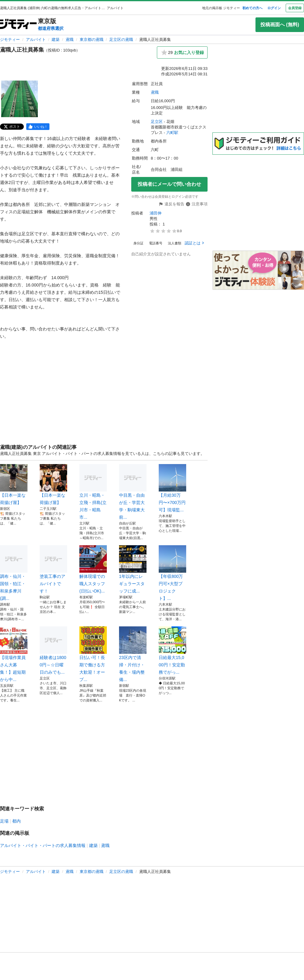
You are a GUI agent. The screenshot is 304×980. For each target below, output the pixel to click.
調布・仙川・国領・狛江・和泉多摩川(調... (14, 573)
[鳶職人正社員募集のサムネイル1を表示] (20, 99)
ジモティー (10, 40)
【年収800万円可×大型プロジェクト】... (172, 573)
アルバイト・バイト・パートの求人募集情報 (43, 845)
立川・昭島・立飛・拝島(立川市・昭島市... (93, 492)
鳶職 (70, 40)
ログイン (274, 8)
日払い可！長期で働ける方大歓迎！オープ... (93, 654)
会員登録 (295, 8)
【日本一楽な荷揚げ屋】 (14, 485)
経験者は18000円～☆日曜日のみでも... (53, 650)
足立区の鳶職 (121, 40)
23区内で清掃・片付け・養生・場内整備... (133, 654)
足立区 (157, 122)
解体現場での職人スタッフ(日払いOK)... (93, 569)
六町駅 (172, 133)
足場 (4, 821)
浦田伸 (156, 213)
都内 (16, 821)
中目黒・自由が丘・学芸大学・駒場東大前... (133, 492)
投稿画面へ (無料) (280, 25)
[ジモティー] (18, 25)
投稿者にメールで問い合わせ (169, 184)
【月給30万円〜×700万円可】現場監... (172, 488)
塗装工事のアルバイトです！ (53, 569)
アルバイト (36, 40)
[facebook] (38, 127)
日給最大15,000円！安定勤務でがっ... (172, 650)
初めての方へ (252, 8)
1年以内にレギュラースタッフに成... (133, 569)
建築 (56, 40)
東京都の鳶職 (92, 40)
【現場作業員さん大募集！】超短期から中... (14, 654)
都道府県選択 (51, 28)
